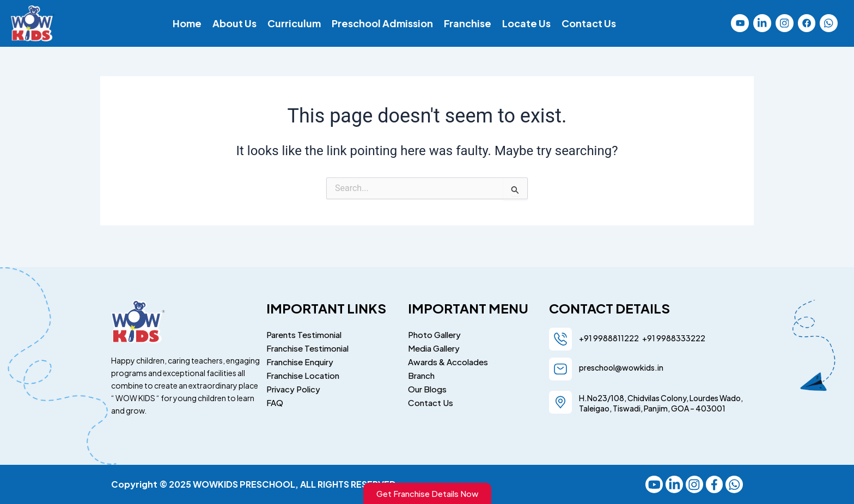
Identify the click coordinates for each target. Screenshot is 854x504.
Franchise (468, 23)
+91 (648, 336)
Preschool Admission (382, 23)
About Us (234, 23)
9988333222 (680, 336)
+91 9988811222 (609, 336)
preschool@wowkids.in (621, 366)
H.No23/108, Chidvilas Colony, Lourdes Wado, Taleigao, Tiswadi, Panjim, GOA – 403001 (661, 401)
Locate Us (526, 23)
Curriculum (294, 23)
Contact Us (589, 23)
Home (187, 23)
